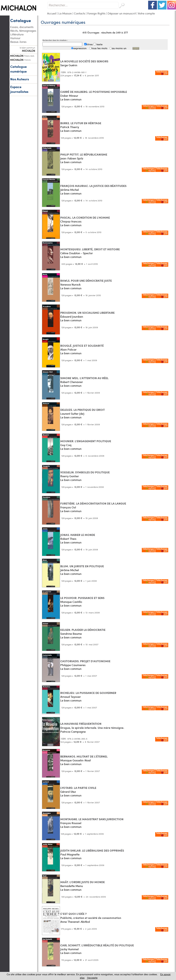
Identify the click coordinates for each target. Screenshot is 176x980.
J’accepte (92, 978)
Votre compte (146, 13)
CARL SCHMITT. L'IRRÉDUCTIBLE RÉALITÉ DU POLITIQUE (97, 945)
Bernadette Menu (72, 886)
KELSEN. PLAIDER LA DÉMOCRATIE (83, 630)
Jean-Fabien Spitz (72, 158)
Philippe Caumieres (73, 665)
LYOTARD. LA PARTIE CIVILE (78, 788)
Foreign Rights (96, 13)
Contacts (80, 13)
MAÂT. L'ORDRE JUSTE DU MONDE (83, 882)
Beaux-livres (18, 42)
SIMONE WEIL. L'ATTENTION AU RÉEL (84, 378)
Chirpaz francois (71, 221)
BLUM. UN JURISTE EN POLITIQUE (82, 566)
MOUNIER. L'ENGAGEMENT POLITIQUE (86, 441)
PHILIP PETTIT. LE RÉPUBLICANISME (84, 154)
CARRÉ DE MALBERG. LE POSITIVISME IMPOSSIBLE (94, 92)
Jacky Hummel (69, 949)
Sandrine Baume (71, 634)
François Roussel (71, 823)
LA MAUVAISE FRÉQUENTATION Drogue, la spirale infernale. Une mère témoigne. (92, 726)
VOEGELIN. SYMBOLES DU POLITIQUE (85, 472)
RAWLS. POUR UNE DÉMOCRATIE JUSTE (86, 281)
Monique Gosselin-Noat (76, 760)
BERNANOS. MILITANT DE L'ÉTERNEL (84, 756)
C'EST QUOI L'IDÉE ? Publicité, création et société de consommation (91, 916)
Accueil (52, 13)
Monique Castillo (71, 602)
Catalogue (21, 20)
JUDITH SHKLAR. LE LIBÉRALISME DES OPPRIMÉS (92, 850)
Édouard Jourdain (72, 316)
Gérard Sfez (68, 792)
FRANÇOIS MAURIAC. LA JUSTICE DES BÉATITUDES (93, 186)
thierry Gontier (70, 476)
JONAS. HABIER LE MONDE (78, 535)
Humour (15, 38)
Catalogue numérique (18, 69)
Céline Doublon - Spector (77, 253)
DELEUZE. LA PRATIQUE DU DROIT (83, 410)
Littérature (17, 34)
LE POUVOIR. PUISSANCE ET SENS (82, 598)
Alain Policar (68, 349)
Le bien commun (71, 99)
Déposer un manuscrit (122, 13)
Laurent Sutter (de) (72, 414)
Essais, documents (22, 27)
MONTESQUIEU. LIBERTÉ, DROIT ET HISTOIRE (90, 249)
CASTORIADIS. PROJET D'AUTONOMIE (85, 661)
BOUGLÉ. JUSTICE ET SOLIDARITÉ (82, 346)
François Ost (68, 507)
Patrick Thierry (70, 127)
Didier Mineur (69, 96)
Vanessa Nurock (70, 284)
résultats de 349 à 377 (114, 32)
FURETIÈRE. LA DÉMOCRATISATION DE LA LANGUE (93, 503)
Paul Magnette (70, 854)
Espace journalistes (19, 89)
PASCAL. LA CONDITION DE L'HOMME (85, 217)
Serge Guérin (69, 65)
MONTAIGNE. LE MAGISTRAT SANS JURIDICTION (92, 819)
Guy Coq (66, 445)
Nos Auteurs (20, 79)
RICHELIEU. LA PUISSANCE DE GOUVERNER (88, 693)
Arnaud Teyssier (71, 697)
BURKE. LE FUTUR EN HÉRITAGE (81, 123)
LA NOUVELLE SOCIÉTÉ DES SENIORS (84, 61)
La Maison (65, 13)
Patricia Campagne (73, 732)
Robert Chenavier (72, 382)
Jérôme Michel (70, 190)
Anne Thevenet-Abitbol (75, 922)
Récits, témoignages (23, 31)
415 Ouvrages (91, 32)
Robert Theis (68, 539)
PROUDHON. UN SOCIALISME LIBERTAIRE (87, 313)
